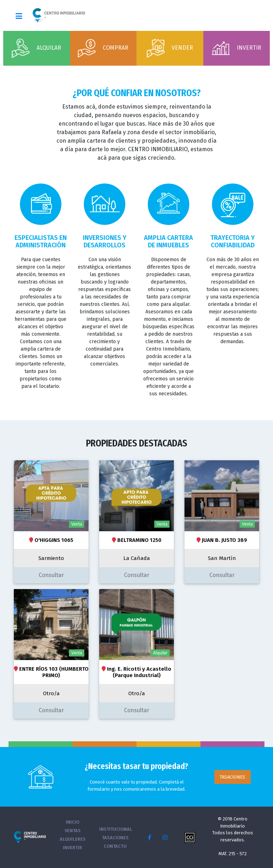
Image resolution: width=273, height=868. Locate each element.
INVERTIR (73, 848)
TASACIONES (232, 777)
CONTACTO (115, 846)
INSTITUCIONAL (116, 829)
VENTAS (73, 831)
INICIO (73, 822)
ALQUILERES (73, 839)
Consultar (51, 575)
